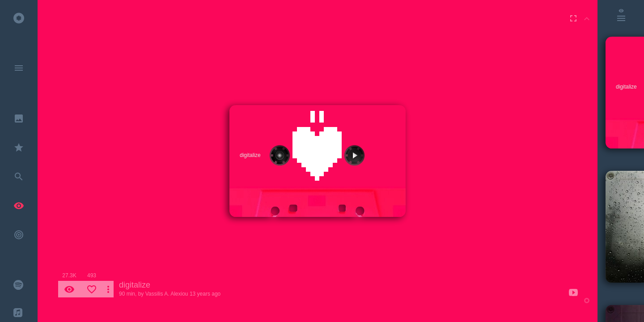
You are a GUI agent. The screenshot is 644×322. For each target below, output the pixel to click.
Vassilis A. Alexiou (167, 294)
